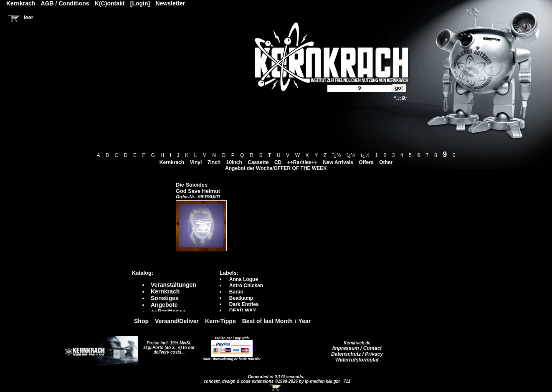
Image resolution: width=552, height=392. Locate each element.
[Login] (140, 3)
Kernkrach (172, 162)
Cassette (258, 162)
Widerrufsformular (357, 360)
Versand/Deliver (177, 321)
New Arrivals (338, 162)
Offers (366, 162)
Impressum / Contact (357, 348)
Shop (141, 321)
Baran (236, 292)
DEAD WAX (243, 311)
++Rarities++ (302, 162)
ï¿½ (337, 155)
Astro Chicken (246, 286)
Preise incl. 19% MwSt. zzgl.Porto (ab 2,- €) (168, 345)
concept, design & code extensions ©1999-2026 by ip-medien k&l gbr (273, 381)
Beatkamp (241, 298)
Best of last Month (267, 321)
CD (278, 162)
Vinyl (196, 162)
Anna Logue (244, 279)
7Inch (214, 162)
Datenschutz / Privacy (357, 354)
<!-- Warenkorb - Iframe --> (276, 388)
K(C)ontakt (110, 3)
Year (305, 321)
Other (386, 162)
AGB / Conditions (65, 3)
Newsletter (171, 3)
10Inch (234, 162)
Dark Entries (244, 304)
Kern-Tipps (220, 321)
